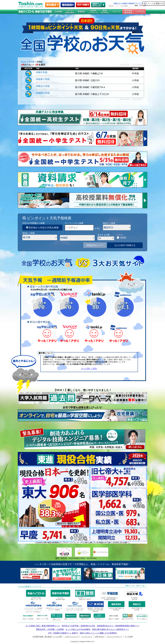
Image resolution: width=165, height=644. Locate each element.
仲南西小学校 (43, 93)
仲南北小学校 (43, 86)
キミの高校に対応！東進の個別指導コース (43, 626)
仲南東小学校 (43, 79)
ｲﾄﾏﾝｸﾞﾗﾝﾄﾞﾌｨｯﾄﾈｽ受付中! (33, 612)
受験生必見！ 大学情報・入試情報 (50, 629)
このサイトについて (72, 637)
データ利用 (129, 637)
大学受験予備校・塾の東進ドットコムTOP (47, 637)
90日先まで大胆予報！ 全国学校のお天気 (78, 626)
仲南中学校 (42, 72)
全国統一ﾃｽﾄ (117, 3)
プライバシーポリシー (114, 637)
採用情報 (131, 3)
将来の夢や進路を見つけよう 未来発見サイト (111, 629)
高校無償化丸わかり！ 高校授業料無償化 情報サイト (118, 626)
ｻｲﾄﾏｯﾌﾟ (137, 3)
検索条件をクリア (95, 245)
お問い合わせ (99, 637)
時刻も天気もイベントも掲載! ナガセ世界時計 (98, 633)
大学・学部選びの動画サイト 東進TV (63, 633)
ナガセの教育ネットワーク (30, 587)
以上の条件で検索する (125, 245)
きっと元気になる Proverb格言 (78, 629)
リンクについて (87, 637)
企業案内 (125, 3)
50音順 (123, 238)
